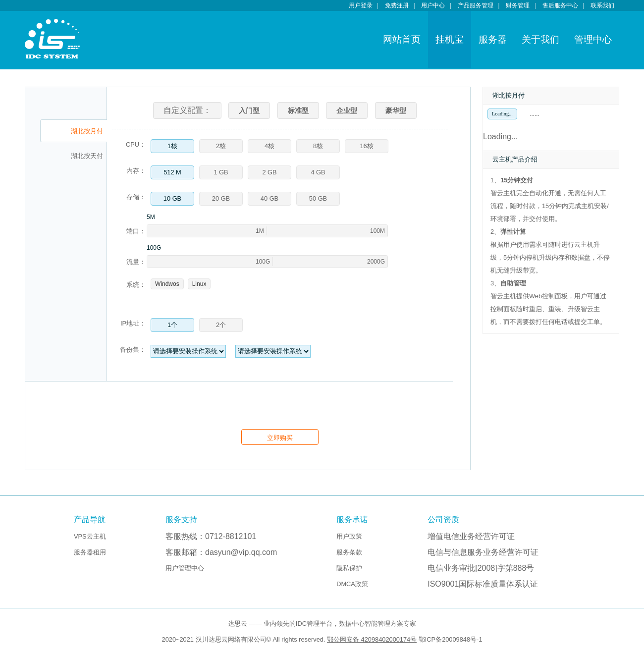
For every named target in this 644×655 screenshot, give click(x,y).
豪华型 (396, 110)
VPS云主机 (90, 536)
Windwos (167, 284)
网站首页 (402, 39)
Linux (199, 284)
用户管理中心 (185, 568)
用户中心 (433, 5)
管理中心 (593, 39)
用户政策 (349, 536)
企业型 (347, 110)
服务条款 (349, 552)
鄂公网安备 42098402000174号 (372, 639)
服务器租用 (90, 552)
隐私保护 (349, 568)
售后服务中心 (560, 5)
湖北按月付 (87, 131)
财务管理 (518, 5)
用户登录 (361, 5)
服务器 (493, 39)
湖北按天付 (87, 156)
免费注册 (397, 5)
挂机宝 (450, 39)
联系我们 (602, 5)
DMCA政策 (352, 584)
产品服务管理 (476, 5)
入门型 (249, 110)
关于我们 (540, 39)
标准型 (298, 110)
